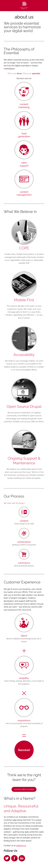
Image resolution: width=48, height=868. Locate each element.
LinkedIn (22, 858)
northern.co (21, 846)
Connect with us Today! (24, 789)
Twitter (7, 858)
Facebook (14, 858)
